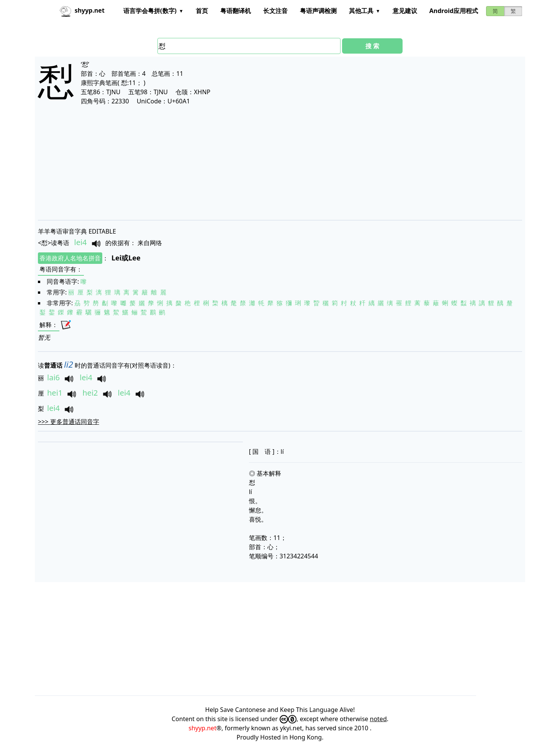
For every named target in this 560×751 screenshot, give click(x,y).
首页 (202, 11)
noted (378, 719)
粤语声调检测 (318, 11)
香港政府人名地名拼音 (70, 258)
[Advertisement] (268, 162)
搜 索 (372, 46)
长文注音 (275, 11)
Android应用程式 (454, 11)
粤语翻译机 (236, 11)
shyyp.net (202, 728)
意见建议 (405, 11)
